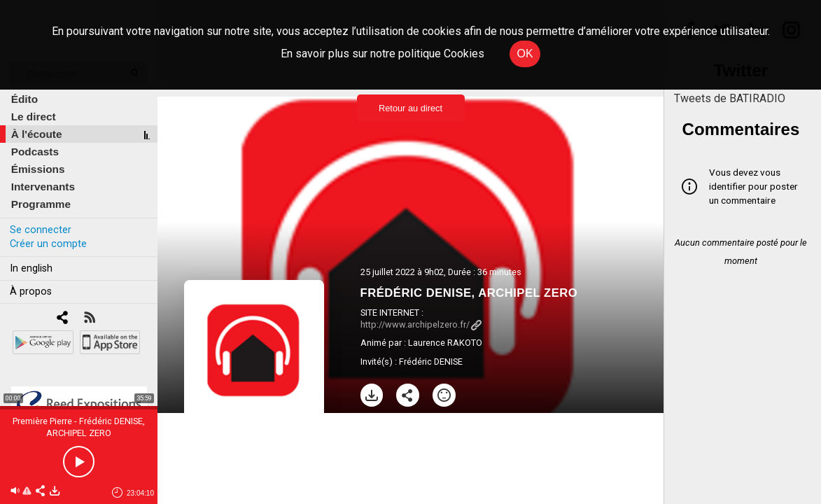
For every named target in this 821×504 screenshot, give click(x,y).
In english (31, 268)
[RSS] (89, 319)
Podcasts (35, 152)
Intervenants (43, 187)
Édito (24, 99)
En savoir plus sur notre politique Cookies (383, 54)
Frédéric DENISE (431, 362)
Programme (41, 204)
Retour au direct (410, 108)
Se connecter (41, 230)
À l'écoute (37, 134)
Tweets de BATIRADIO (730, 98)
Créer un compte (48, 244)
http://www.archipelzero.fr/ (421, 324)
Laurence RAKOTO (445, 343)
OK (525, 54)
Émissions (38, 169)
